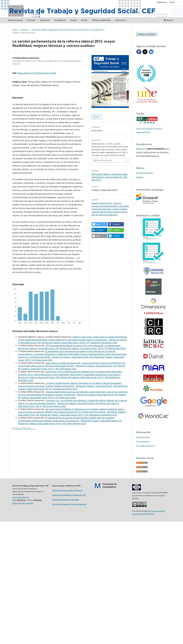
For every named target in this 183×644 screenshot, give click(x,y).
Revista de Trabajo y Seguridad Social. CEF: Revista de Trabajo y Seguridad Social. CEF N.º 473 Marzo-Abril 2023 (72, 348)
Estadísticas (60, 20)
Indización (45, 20)
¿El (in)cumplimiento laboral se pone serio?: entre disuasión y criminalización (83, 346)
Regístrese (141, 149)
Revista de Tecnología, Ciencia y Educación (69, 504)
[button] (99, 224)
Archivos (31, 20)
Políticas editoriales (101, 20)
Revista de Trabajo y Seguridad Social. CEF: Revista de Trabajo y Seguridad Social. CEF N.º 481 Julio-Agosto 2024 (72, 367)
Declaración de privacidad (23, 503)
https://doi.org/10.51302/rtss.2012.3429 (37, 73)
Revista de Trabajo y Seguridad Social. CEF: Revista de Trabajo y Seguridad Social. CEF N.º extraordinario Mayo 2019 (73, 387)
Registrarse (162, 2)
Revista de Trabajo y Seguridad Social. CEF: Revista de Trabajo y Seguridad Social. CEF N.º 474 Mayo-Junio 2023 (72, 396)
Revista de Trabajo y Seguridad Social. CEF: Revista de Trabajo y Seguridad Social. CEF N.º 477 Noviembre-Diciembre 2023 (72, 341)
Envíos (84, 20)
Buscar (168, 20)
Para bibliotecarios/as (145, 446)
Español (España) (145, 173)
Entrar (172, 2)
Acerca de (120, 20)
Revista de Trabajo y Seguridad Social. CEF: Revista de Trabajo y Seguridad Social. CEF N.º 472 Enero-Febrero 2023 (70, 422)
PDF (98, 117)
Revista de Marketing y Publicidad (66, 500)
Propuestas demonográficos (109, 485)
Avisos (74, 20)
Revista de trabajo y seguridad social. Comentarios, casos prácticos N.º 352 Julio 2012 (68, 30)
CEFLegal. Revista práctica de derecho (67, 490)
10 (29, 428)
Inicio (15, 30)
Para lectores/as (143, 437)
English (140, 177)
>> (34, 428)
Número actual (15, 20)
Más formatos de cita (103, 160)
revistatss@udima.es (21, 497)
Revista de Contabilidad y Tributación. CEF (69, 495)
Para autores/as (143, 441)
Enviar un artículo (147, 34)
